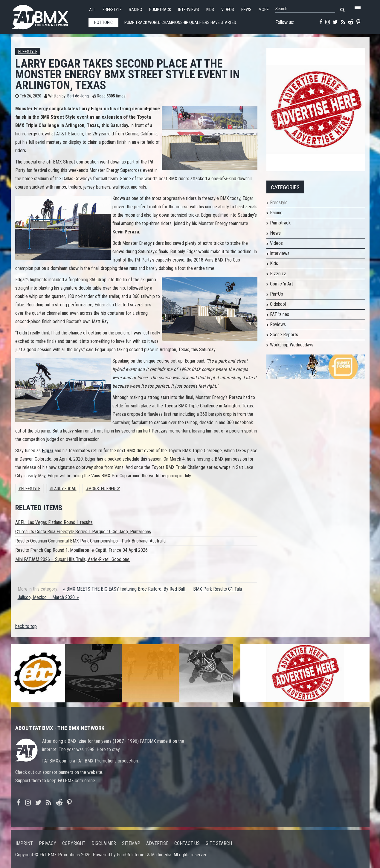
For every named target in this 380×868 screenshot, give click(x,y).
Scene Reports (284, 335)
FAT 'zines (280, 314)
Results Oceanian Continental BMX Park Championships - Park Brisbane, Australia (90, 541)
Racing (135, 10)
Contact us (187, 843)
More (264, 10)
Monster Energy (104, 489)
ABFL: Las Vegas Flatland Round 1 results (54, 522)
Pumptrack (160, 10)
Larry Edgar (64, 489)
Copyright (74, 843)
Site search (219, 843)
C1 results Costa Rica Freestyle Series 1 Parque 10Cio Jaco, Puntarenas (83, 532)
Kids (210, 10)
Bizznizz (278, 274)
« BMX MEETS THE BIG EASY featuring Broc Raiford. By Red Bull (125, 589)
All (92, 10)
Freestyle (112, 10)
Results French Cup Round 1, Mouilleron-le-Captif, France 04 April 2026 (81, 550)
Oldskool (278, 304)
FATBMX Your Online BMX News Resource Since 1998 (47, 15)
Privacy (48, 843)
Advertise (157, 843)
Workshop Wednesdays (292, 345)
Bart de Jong (78, 96)
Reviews (278, 324)
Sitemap (131, 843)
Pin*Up (277, 294)
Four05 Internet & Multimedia (144, 855)
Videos (228, 10)
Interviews (189, 10)
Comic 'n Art (281, 284)
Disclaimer (104, 843)
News (246, 10)
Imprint (24, 843)
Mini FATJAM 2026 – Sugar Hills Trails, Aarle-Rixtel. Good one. (73, 559)
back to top (26, 626)
